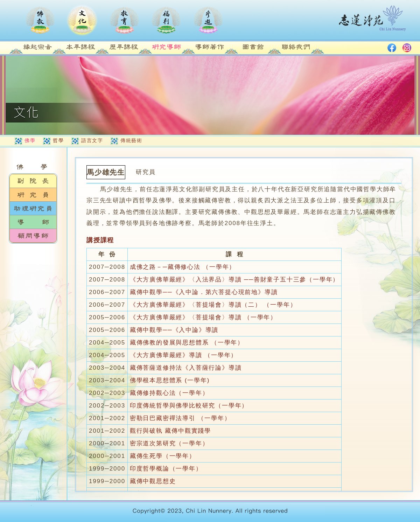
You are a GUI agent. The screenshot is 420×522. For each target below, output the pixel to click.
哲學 (58, 140)
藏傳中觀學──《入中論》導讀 (174, 330)
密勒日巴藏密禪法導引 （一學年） (180, 418)
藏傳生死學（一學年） (163, 456)
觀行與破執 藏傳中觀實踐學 (170, 431)
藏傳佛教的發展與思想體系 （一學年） (187, 343)
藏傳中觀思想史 (153, 481)
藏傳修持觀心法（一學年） (169, 393)
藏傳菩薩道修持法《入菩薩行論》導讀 (186, 368)
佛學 (30, 140)
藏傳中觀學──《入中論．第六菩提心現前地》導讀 (204, 292)
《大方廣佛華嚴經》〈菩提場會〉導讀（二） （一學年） (213, 305)
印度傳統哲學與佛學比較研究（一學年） (189, 406)
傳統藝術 (131, 140)
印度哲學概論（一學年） (166, 469)
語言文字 (92, 140)
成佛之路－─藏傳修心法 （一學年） (183, 267)
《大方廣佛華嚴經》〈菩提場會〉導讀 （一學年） (203, 317)
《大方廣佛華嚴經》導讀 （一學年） (184, 355)
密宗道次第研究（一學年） (169, 443)
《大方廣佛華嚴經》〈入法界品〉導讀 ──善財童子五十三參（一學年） (234, 280)
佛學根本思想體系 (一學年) (170, 380)
